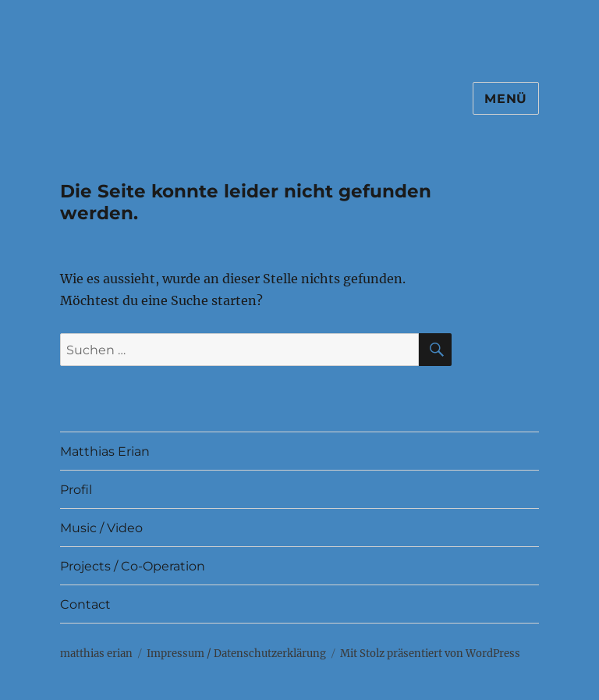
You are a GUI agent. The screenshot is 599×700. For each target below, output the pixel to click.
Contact (85, 604)
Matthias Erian (105, 451)
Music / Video (101, 528)
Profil (76, 490)
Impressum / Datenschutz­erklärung (236, 654)
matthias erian (96, 654)
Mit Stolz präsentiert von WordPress (430, 654)
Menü (506, 99)
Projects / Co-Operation (133, 566)
